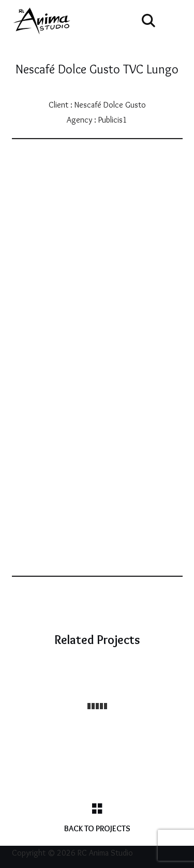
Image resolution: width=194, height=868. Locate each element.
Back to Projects (97, 828)
